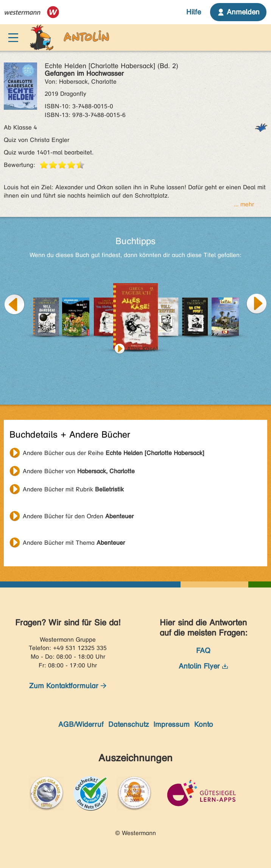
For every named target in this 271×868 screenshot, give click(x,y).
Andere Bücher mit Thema (74, 543)
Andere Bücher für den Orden (78, 516)
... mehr (244, 204)
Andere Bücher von (79, 471)
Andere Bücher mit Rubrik (73, 489)
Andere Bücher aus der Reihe (114, 453)
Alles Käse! (142, 349)
